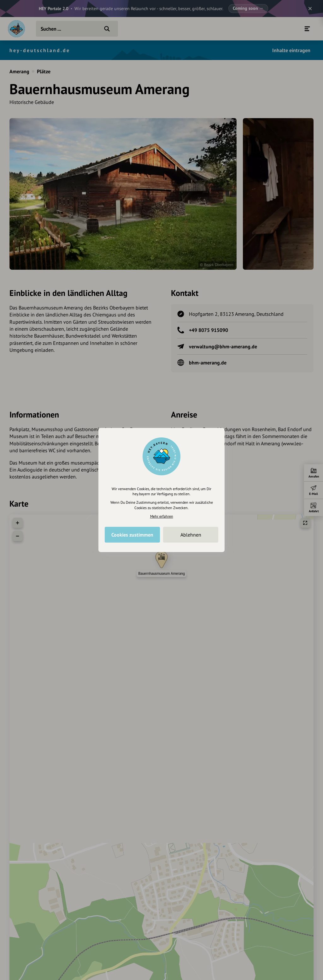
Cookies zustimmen (132, 535)
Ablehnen (191, 535)
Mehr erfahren (162, 516)
